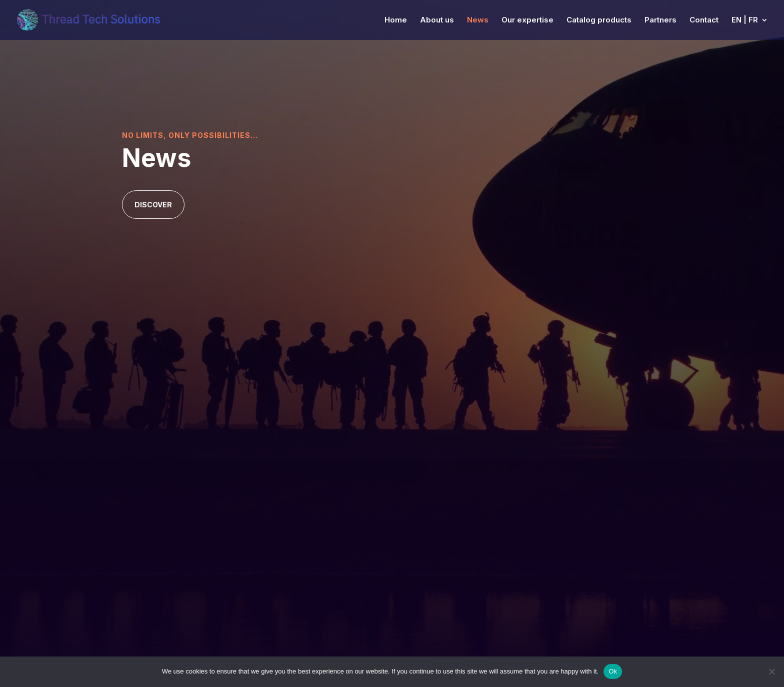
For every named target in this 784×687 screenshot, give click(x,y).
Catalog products (599, 20)
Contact (704, 20)
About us (437, 20)
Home (396, 20)
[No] (771, 672)
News (478, 20)
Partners (660, 20)
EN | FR (745, 20)
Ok (613, 671)
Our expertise (527, 20)
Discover (153, 205)
